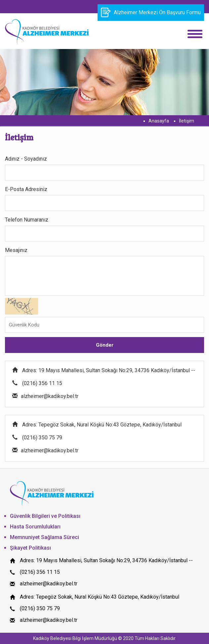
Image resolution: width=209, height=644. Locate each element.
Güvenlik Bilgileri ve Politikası (45, 516)
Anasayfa (159, 121)
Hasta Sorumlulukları (35, 527)
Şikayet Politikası (30, 548)
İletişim (187, 121)
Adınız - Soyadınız (26, 159)
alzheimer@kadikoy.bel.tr (49, 584)
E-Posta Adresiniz (26, 189)
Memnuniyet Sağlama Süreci (44, 537)
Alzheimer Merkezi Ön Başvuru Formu (151, 12)
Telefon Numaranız (27, 220)
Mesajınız (16, 250)
